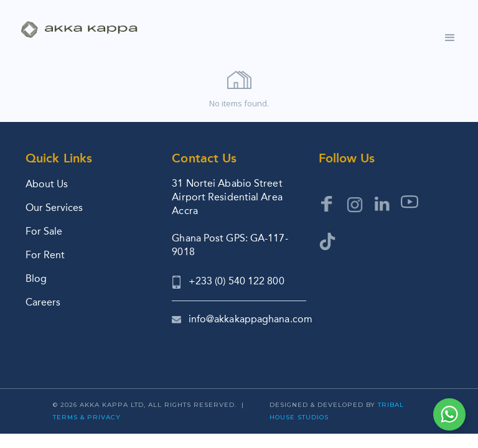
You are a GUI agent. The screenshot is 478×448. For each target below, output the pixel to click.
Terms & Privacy (87, 417)
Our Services (54, 208)
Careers (43, 302)
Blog (36, 278)
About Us (47, 184)
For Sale (44, 231)
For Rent (45, 255)
